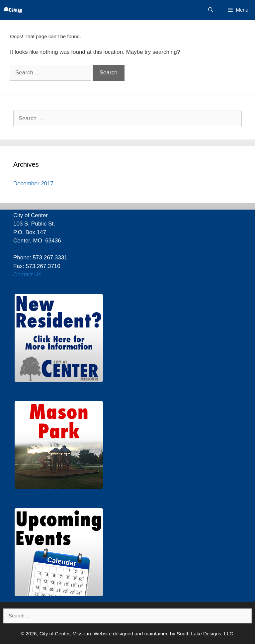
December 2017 (33, 184)
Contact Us (27, 275)
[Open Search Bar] (211, 10)
